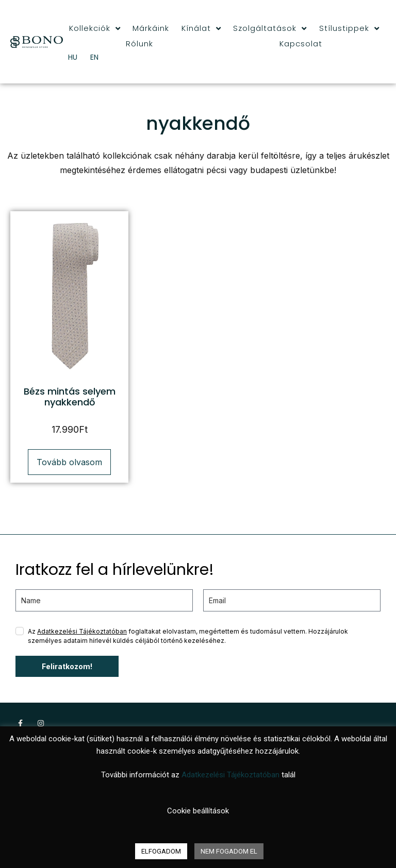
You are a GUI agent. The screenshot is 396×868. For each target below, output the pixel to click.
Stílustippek (349, 28)
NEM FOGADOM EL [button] (229, 851)
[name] (104, 600)
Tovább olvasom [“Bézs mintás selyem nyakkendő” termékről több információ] (69, 462)
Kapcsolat (301, 44)
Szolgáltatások (270, 28)
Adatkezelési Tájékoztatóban (82, 631)
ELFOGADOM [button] (161, 851)
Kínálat (201, 28)
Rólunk (139, 44)
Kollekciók (95, 28)
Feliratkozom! (67, 666)
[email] (292, 600)
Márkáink (151, 28)
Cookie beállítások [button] (198, 811)
